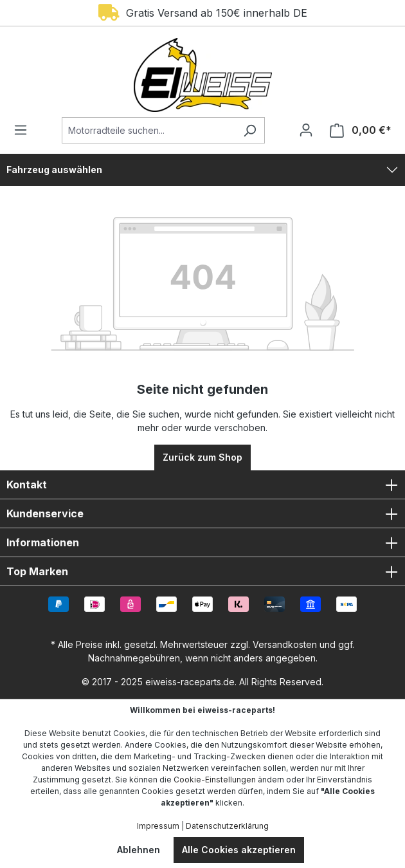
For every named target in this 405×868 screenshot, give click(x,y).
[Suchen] (250, 130)
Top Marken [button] (203, 571)
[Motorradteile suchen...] (148, 130)
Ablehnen (139, 850)
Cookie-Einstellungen (215, 780)
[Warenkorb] (357, 130)
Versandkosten (285, 644)
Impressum (158, 826)
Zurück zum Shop (203, 457)
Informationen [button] (203, 542)
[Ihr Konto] (306, 130)
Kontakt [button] (203, 485)
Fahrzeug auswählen (54, 170)
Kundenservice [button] (203, 513)
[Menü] (24, 130)
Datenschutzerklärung (227, 826)
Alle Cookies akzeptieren (239, 850)
